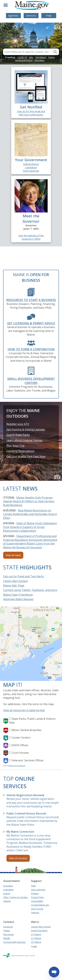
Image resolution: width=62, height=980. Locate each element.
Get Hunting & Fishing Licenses (26, 429)
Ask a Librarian (38, 890)
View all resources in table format (24, 710)
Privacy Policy (38, 897)
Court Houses (20, 753)
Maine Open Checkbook (18, 595)
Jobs (31, 57)
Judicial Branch (31, 164)
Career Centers (21, 738)
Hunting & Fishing (24, 60)
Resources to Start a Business (31, 300)
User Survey (37, 909)
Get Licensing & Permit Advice (31, 323)
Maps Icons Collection (17, 766)
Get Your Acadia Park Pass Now (26, 456)
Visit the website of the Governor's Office (31, 237)
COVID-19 (22, 57)
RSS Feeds (9, 934)
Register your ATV (18, 424)
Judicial (7, 893)
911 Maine (36, 942)
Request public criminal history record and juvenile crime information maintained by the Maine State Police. (32, 819)
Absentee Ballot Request (18, 599)
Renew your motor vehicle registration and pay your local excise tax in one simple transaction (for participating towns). (33, 801)
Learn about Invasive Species (24, 440)
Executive (8, 886)
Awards (7, 901)
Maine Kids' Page (14, 586)
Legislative (8, 890)
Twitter (7, 931)
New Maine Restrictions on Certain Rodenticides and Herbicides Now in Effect (30, 514)
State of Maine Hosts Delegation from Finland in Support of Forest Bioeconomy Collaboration (30, 527)
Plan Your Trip (15, 446)
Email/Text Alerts (39, 931)
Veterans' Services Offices (28, 760)
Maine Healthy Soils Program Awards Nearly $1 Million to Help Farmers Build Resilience (29, 501)
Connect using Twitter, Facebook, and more (30, 590)
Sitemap (35, 913)
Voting (51, 57)
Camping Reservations (20, 451)
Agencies (13, 15)
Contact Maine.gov (40, 905)
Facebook (8, 927)
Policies (35, 893)
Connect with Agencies (15, 942)
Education (39, 60)
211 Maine (36, 934)
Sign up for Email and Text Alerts (23, 576)
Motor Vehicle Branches (27, 730)
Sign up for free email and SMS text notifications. (31, 113)
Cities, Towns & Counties (16, 897)
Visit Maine (41, 57)
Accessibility (37, 901)
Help (49, 15)
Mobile (7, 938)
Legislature (31, 167)
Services (31, 15)
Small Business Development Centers (31, 381)
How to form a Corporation (31, 349)
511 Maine (36, 938)
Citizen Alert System (15, 581)
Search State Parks (18, 435)
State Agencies (31, 171)
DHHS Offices (20, 745)
